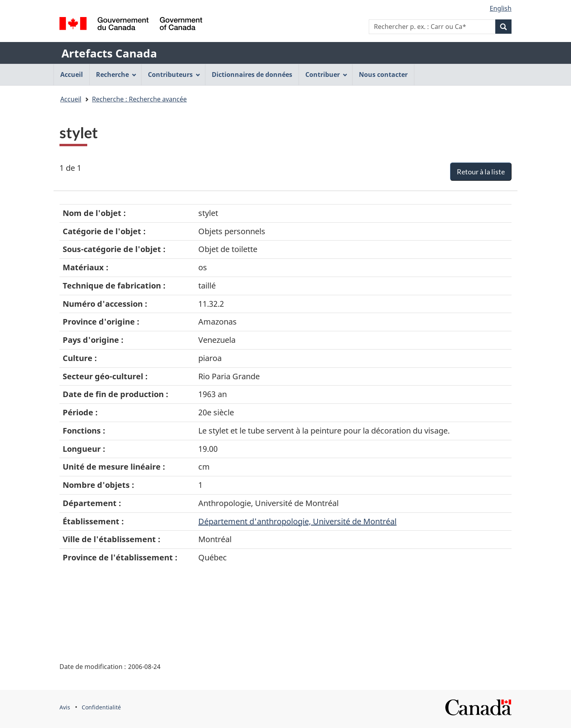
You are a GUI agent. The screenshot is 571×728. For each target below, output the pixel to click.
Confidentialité (101, 707)
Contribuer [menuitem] (326, 75)
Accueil (71, 99)
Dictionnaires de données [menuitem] (252, 75)
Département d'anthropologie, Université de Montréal (297, 521)
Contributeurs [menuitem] (174, 75)
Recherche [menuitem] (116, 75)
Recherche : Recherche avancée (139, 99)
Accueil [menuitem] (72, 75)
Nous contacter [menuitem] (383, 75)
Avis (65, 707)
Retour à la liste (481, 172)
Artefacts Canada (109, 53)
